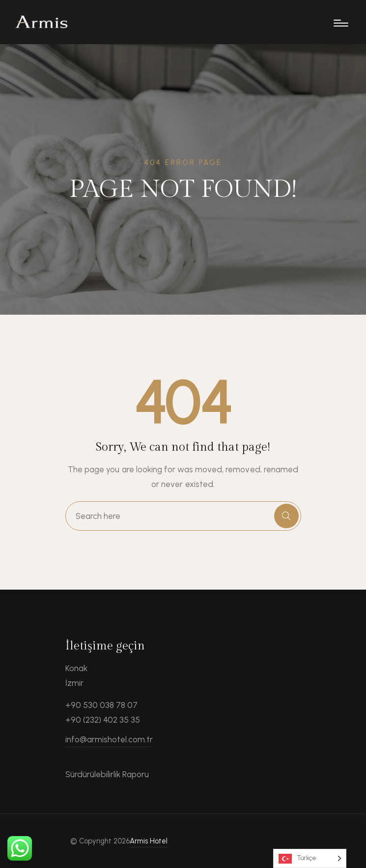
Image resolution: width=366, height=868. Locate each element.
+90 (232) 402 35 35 (103, 720)
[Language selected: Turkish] (310, 858)
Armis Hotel (149, 841)
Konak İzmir (76, 676)
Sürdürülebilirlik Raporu (107, 774)
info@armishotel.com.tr (109, 739)
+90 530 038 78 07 (102, 705)
